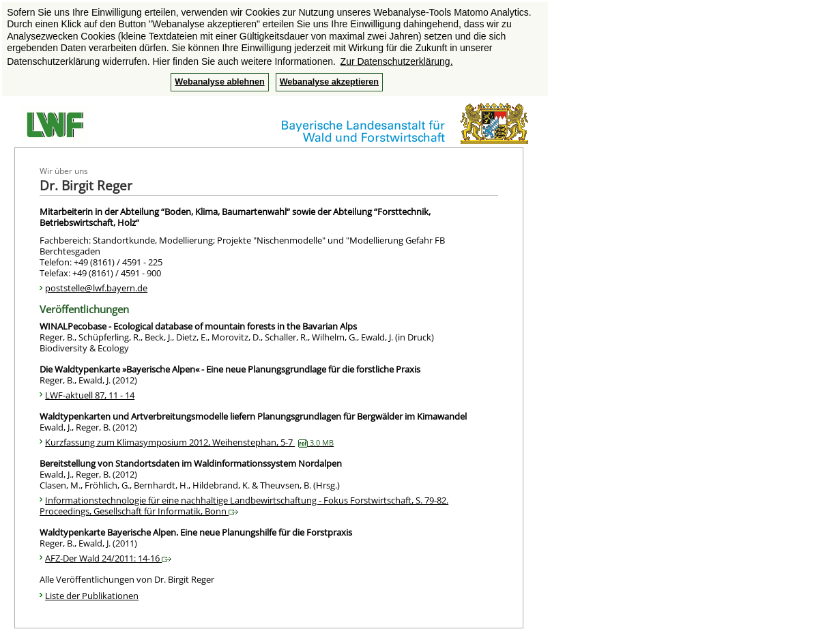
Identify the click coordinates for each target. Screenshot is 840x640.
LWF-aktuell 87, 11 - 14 (90, 395)
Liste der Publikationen (92, 596)
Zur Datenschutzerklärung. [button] (397, 61)
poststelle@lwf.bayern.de (96, 288)
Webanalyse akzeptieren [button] (329, 82)
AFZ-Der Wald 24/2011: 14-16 (108, 558)
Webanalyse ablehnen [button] (219, 82)
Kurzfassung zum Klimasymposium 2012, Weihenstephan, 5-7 (189, 442)
